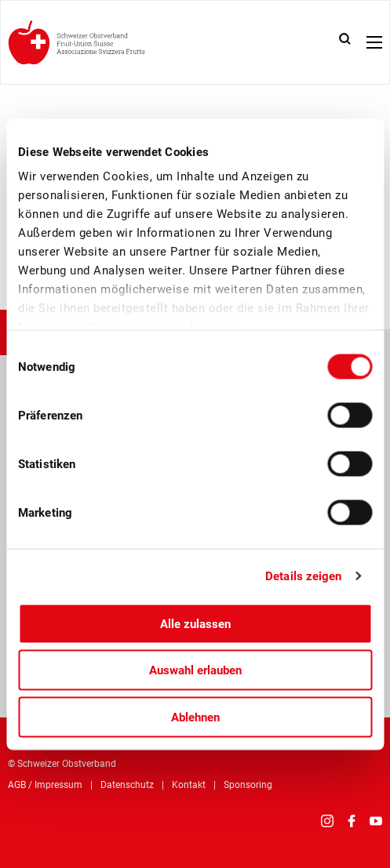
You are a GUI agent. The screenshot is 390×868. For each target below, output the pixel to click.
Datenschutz (127, 785)
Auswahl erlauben (195, 670)
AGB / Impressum (45, 785)
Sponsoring (248, 785)
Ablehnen (195, 717)
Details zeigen (303, 576)
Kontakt (189, 785)
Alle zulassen (195, 623)
